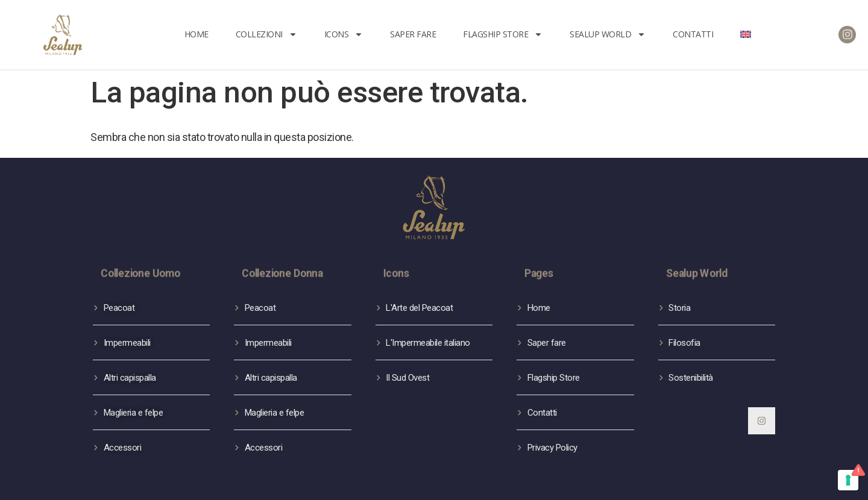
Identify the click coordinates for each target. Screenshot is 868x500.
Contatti (693, 34)
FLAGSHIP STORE (503, 34)
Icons (344, 34)
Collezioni (266, 34)
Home (197, 34)
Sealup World (608, 34)
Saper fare (413, 34)
